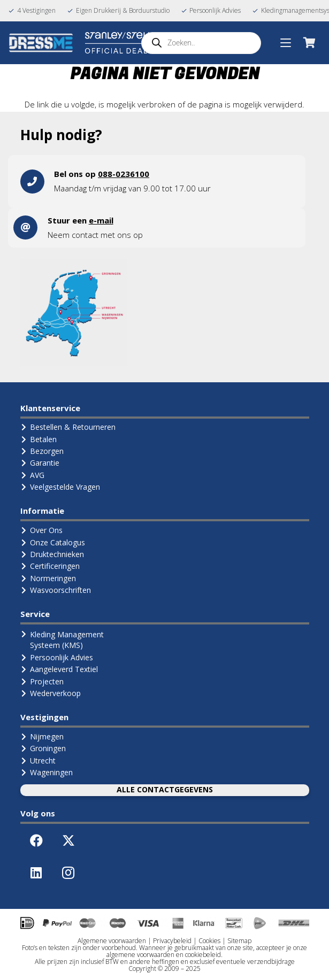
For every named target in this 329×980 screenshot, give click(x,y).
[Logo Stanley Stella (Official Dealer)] (121, 43)
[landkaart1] (74, 313)
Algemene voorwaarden (112, 941)
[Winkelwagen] (309, 43)
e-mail (101, 220)
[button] (286, 43)
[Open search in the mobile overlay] (201, 43)
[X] (68, 840)
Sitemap (239, 941)
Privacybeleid (172, 941)
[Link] (164, 182)
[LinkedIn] (36, 873)
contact (85, 235)
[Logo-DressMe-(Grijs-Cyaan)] (41, 43)
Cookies (209, 941)
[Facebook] (36, 840)
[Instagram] (68, 873)
